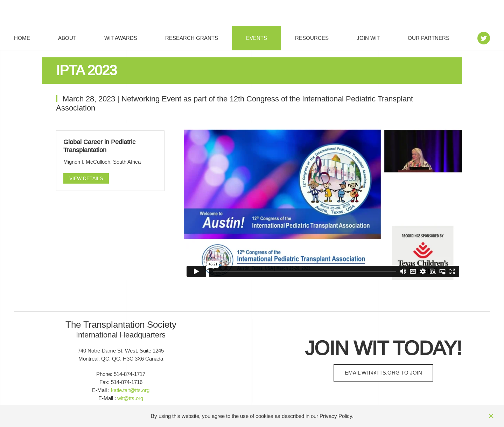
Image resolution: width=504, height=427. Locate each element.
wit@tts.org (130, 398)
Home (22, 38)
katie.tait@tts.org (130, 390)
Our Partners (429, 38)
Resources (312, 38)
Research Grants (192, 38)
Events (257, 38)
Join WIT (368, 38)
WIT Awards (121, 38)
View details (86, 178)
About (67, 38)
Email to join (383, 373)
